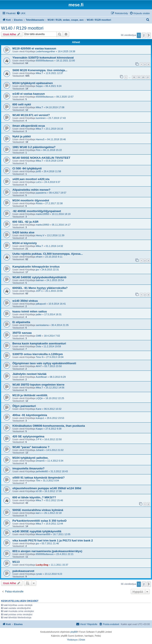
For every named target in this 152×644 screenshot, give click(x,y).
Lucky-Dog (42, 565)
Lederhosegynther (46, 51)
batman (40, 280)
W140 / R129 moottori (22, 28)
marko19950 (43, 214)
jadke (39, 314)
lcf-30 (39, 491)
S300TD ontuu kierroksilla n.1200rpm (38, 354)
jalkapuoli (41, 304)
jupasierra (41, 193)
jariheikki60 (42, 471)
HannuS (40, 139)
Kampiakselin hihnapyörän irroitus (36, 267)
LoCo (39, 182)
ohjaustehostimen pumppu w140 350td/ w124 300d (47, 488)
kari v (39, 513)
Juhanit (40, 450)
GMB (39, 336)
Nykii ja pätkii (22, 136)
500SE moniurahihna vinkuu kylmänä (38, 510)
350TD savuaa (22, 333)
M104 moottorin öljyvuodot (31, 200)
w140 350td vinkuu (25, 301)
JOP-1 (39, 291)
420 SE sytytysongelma (28, 436)
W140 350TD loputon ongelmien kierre (38, 385)
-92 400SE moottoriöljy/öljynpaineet (37, 211)
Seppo (39, 86)
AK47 (39, 366)
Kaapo (39, 429)
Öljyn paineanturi (24, 406)
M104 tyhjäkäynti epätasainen (33, 83)
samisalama (42, 325)
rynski (39, 574)
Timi (38, 480)
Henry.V (40, 235)
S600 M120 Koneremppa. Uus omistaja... (40, 70)
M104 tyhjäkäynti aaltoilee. (30, 458)
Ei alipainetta (21, 322)
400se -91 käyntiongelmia (30, 415)
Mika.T (40, 73)
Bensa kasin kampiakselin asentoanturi (39, 343)
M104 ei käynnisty (25, 243)
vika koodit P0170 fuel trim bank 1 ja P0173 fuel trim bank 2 (53, 540)
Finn (38, 150)
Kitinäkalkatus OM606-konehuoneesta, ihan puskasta (49, 426)
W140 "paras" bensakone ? (31, 447)
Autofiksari (41, 377)
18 (134, 77)
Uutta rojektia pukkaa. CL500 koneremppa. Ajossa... (48, 254)
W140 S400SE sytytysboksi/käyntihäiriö (39, 277)
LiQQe (39, 398)
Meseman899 (43, 534)
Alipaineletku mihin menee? (31, 190)
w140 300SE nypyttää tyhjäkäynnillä (37, 531)
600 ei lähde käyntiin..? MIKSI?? (34, 497)
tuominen (41, 118)
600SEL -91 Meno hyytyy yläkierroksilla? (40, 288)
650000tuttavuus (45, 61)
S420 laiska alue (23, 232)
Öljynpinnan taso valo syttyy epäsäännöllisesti (44, 363)
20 (143, 77)
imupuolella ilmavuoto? (28, 468)
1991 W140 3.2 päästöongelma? (34, 147)
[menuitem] (21, 13)
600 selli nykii (22, 104)
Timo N (40, 357)
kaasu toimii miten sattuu (30, 311)
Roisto (39, 203)
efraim (39, 257)
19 (138, 77)
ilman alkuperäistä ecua (29, 126)
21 (148, 77)
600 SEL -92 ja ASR (25, 222)
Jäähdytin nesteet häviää (29, 374)
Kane (39, 409)
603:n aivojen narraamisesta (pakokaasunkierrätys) (47, 551)
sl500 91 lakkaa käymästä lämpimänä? (39, 478)
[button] (149, 35)
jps (37, 270)
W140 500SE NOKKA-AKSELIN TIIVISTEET (41, 158)
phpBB (74, 632)
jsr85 (39, 171)
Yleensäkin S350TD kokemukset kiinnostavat (43, 58)
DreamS (40, 461)
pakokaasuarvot (23, 571)
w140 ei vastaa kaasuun (29, 94)
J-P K (39, 439)
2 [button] (144, 35)
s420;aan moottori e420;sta (31, 179)
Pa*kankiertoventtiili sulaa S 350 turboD (39, 521)
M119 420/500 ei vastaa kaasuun (34, 48)
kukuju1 (40, 418)
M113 (16, 562)
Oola (38, 346)
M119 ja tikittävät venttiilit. (30, 395)
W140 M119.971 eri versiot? (31, 115)
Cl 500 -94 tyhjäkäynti (27, 168)
